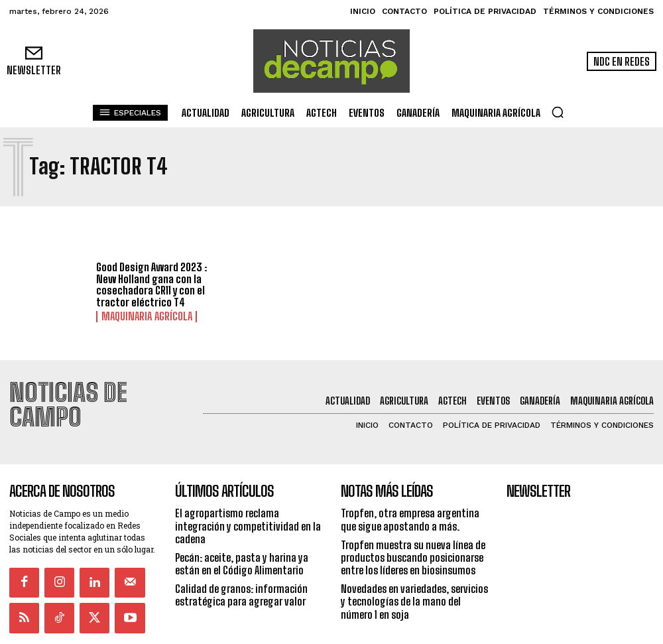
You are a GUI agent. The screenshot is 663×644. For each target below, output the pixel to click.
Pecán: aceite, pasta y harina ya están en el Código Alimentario (242, 533)
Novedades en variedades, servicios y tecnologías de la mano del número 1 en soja (414, 570)
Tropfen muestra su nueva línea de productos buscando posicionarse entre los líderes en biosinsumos (413, 526)
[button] (558, 112)
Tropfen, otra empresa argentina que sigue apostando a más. (410, 488)
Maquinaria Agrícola (139, 316)
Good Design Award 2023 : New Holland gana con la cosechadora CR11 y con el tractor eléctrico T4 (151, 285)
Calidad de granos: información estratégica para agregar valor (241, 564)
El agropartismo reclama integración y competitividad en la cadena (248, 494)
